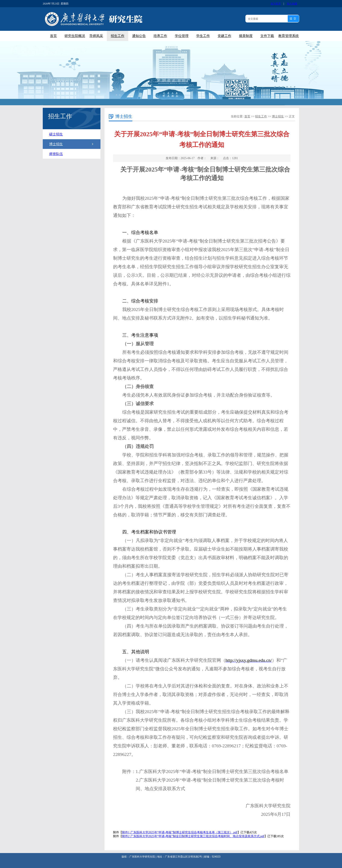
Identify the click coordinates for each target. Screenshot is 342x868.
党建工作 (224, 36)
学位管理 (182, 36)
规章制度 (246, 36)
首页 (53, 36)
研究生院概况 (75, 36)
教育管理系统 (289, 36)
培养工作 (160, 36)
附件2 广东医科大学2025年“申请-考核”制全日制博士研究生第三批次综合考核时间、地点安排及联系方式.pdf (193, 836)
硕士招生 (56, 134)
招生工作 (118, 36)
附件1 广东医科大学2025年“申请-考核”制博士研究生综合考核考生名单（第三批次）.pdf (180, 832)
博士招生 (56, 144)
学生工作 (203, 36)
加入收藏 (292, 4)
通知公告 (139, 36)
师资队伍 (56, 154)
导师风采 (96, 36)
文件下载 (267, 36)
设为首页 (276, 4)
